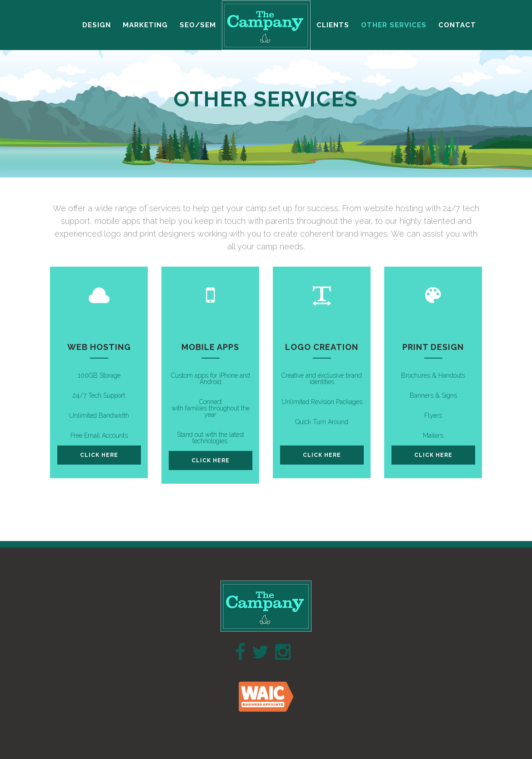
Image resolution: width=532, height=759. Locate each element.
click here (99, 455)
